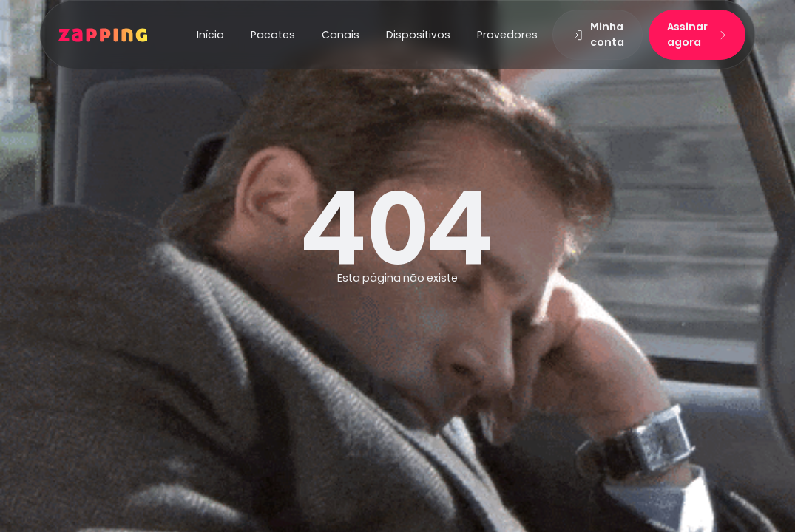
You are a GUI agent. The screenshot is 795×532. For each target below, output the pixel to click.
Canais (341, 35)
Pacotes (273, 35)
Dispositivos (418, 35)
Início (210, 35)
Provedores (507, 35)
